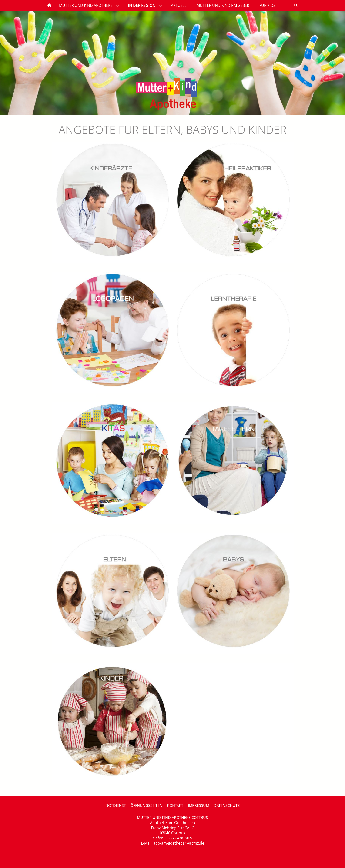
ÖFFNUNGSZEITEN (146, 805)
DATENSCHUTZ (227, 805)
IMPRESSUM (199, 805)
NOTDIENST (116, 805)
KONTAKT (175, 805)
